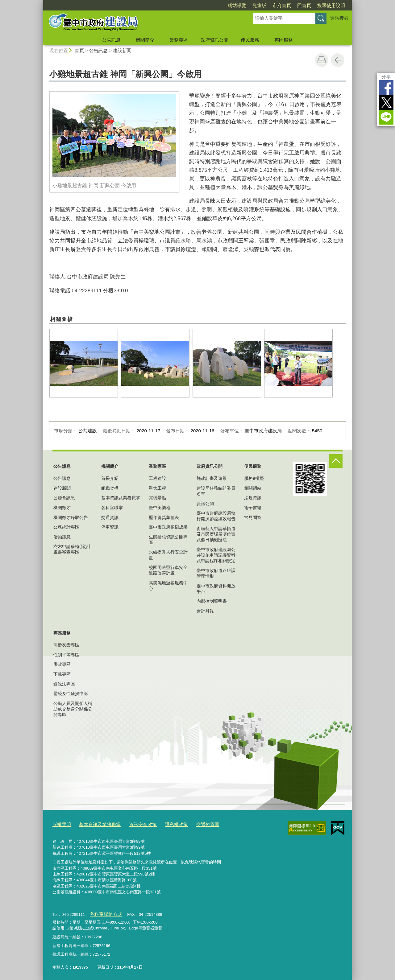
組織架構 (110, 488)
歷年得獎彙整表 (164, 517)
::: (41, 3)
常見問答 (253, 517)
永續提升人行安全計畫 (168, 555)
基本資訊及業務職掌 (121, 498)
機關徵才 (62, 508)
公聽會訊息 (64, 498)
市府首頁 (282, 5)
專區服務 (284, 40)
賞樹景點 (157, 498)
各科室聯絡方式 (104, 913)
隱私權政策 (163, 824)
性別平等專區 (66, 655)
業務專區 (179, 40)
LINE (386, 117)
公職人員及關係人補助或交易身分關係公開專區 (73, 709)
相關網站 (253, 488)
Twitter (386, 102)
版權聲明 (60, 824)
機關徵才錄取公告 (71, 517)
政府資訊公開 (214, 40)
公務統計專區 (66, 527)
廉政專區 (62, 664)
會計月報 (205, 611)
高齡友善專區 (66, 645)
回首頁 (304, 5)
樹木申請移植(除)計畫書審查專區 (72, 549)
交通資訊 (110, 517)
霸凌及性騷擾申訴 (71, 694)
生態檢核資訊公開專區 (168, 540)
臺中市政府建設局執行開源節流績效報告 (216, 516)
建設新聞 (122, 50)
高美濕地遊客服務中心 (168, 586)
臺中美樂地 (160, 508)
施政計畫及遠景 (212, 478)
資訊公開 (205, 504)
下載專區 (62, 674)
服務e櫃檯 (254, 478)
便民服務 (250, 40)
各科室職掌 (112, 508)
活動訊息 (62, 537)
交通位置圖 (191, 824)
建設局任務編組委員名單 (216, 491)
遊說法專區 (64, 684)
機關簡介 (145, 40)
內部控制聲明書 (212, 601)
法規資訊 (253, 498)
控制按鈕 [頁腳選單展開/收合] (336, 461)
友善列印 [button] (322, 60)
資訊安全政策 (133, 824)
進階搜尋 (339, 18)
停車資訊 (110, 527)
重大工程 (157, 488)
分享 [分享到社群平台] (386, 77)
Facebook (386, 88)
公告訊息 (111, 40)
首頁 (79, 50)
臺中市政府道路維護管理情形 (216, 573)
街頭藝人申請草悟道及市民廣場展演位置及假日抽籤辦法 (216, 534)
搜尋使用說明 (331, 5)
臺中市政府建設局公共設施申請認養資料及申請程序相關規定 (216, 555)
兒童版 (259, 5)
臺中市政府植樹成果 (168, 527)
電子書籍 (253, 508)
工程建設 (157, 478)
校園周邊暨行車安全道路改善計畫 (168, 570)
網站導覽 (237, 5)
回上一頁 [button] (338, 60)
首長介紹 (110, 478)
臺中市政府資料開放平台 (216, 589)
